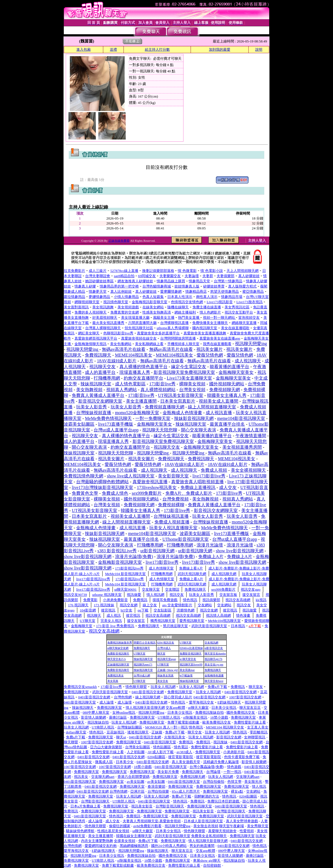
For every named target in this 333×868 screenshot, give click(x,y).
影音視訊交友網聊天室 (100, 401)
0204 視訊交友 (166, 643)
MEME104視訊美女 (134, 355)
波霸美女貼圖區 (79, 424)
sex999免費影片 (147, 493)
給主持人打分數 (157, 49)
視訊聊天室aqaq (167, 659)
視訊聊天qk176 (213, 659)
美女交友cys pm (214, 664)
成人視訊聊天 (248, 361)
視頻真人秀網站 (122, 390)
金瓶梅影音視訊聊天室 (120, 562)
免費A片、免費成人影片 (189, 493)
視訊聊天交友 (102, 367)
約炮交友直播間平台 (143, 378)
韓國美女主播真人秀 (227, 395)
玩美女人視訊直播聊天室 (173, 528)
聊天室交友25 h (117, 659)
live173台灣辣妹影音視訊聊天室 (102, 487)
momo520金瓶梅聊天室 (137, 413)
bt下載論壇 (186, 675)
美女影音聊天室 (173, 476)
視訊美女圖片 (209, 349)
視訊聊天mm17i (143, 664)
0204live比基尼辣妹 (191, 648)
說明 (259, 49)
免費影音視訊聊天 (118, 654)
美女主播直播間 (141, 401)
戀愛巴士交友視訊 (145, 643)
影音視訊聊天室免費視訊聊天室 (184, 372)
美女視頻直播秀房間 (242, 447)
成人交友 (228, 487)
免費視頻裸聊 (171, 505)
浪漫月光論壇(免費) (134, 557)
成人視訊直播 (219, 413)
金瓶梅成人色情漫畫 (182, 413)
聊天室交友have (214, 681)
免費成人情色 (115, 493)
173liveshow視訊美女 (157, 487)
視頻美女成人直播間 (219, 401)
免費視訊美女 (116, 675)
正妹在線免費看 (119, 241)
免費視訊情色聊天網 (84, 476)
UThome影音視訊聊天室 (186, 539)
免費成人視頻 (214, 470)
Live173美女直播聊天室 (189, 378)
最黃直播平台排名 (227, 424)
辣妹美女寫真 (165, 675)
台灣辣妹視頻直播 (94, 413)
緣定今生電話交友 (189, 367)
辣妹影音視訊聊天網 (194, 418)
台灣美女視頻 (192, 390)
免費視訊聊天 (98, 355)
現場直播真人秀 (135, 372)
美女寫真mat (187, 670)
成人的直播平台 (100, 372)
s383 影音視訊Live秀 (117, 551)
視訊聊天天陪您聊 (160, 430)
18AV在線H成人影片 (117, 361)
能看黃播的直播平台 (229, 367)
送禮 (113, 49)
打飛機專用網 (107, 378)
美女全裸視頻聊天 (248, 470)
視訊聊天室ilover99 (191, 664)
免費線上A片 (211, 557)
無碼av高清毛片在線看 (124, 349)
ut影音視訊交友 (214, 648)
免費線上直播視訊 (198, 487)
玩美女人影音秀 (91, 407)
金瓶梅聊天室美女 (236, 372)
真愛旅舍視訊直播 (150, 482)
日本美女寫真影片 (178, 401)
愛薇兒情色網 (210, 355)
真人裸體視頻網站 (158, 390)
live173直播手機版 (116, 424)
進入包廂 (84, 49)
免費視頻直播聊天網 (165, 407)
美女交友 (163, 681)
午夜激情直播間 (251, 436)
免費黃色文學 (85, 493)
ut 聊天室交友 (188, 659)
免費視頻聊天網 (225, 390)
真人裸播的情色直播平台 (143, 367)
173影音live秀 (162, 384)
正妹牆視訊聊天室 (118, 664)
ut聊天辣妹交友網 (118, 648)
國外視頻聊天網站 (227, 384)
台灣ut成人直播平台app (116, 430)
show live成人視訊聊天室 (131, 476)
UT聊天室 (186, 643)
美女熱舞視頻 (89, 390)
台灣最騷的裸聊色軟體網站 (102, 482)
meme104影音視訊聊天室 (241, 418)
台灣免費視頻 (176, 499)
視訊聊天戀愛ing (251, 344)
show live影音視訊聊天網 (240, 551)
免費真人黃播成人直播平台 (98, 395)
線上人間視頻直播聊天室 (212, 407)
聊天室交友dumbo (215, 654)
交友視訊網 (211, 643)
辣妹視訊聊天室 (96, 384)
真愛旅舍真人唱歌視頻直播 (197, 482)
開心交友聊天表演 (199, 430)
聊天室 (161, 654)
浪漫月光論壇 (210, 545)
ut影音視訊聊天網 (157, 551)
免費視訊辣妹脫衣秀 (120, 643)
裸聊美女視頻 (192, 384)
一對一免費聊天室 (153, 418)
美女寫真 (113, 681)
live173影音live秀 (209, 476)
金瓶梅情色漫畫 (214, 675)
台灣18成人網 (142, 675)
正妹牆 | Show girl (168, 670)
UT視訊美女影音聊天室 (181, 395)
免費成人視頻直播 (172, 522)
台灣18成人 (164, 648)
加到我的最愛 (220, 49)
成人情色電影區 (130, 384)
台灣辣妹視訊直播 (171, 516)
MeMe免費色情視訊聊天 (108, 418)
